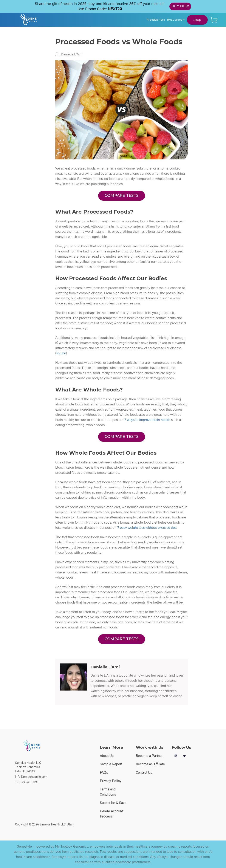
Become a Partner (149, 756)
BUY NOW (180, 6)
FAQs (104, 772)
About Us (107, 756)
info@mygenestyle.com (31, 777)
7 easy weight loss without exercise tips (147, 528)
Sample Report (111, 764)
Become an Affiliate (150, 764)
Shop (197, 20)
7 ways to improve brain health (147, 420)
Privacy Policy (111, 781)
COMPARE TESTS (122, 196)
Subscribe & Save (113, 803)
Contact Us (144, 772)
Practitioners (156, 20)
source (61, 353)
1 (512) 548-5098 (27, 782)
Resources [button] (176, 20)
